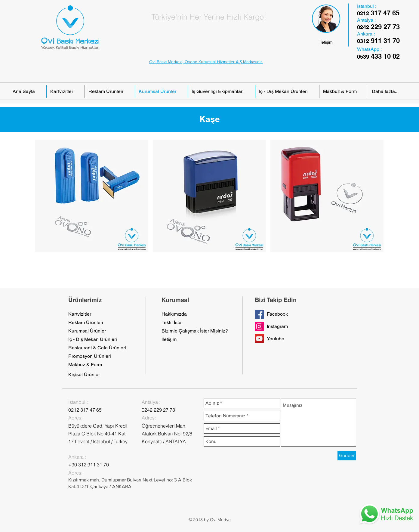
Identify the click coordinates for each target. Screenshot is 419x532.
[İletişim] (326, 42)
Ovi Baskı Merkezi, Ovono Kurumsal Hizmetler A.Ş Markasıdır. (206, 62)
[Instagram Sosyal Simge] (259, 326)
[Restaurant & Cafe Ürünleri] (97, 348)
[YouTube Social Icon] (259, 339)
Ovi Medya (220, 520)
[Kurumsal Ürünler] (87, 331)
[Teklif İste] (175, 323)
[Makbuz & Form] (85, 365)
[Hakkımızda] (175, 314)
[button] (92, 196)
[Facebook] (280, 314)
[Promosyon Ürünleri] (90, 356)
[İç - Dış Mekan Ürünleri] (93, 339)
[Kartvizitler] (82, 314)
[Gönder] (347, 456)
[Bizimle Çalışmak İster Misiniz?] (195, 331)
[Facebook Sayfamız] (259, 314)
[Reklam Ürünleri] (86, 323)
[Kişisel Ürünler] (84, 375)
